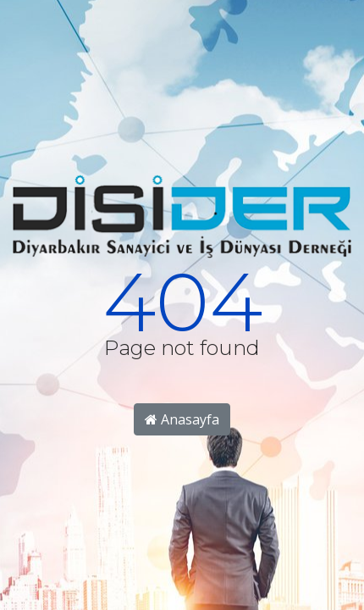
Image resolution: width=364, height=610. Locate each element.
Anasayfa (182, 419)
